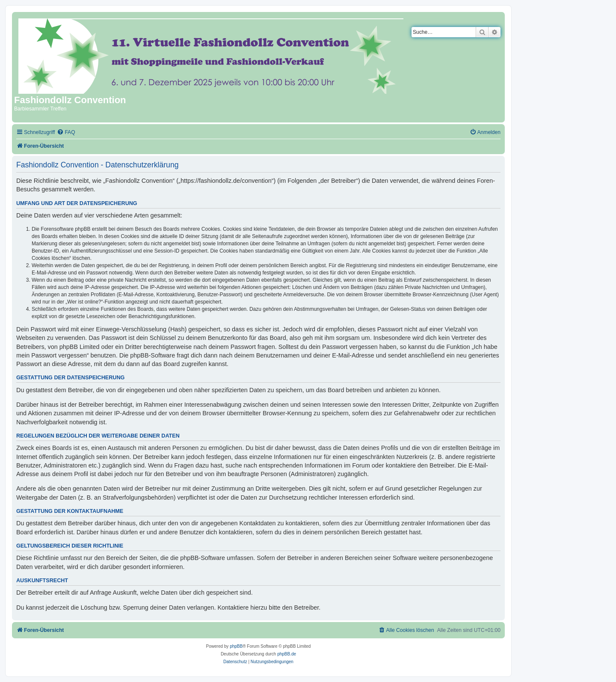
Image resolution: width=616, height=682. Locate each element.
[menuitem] (66, 133)
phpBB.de (287, 654)
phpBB (236, 646)
